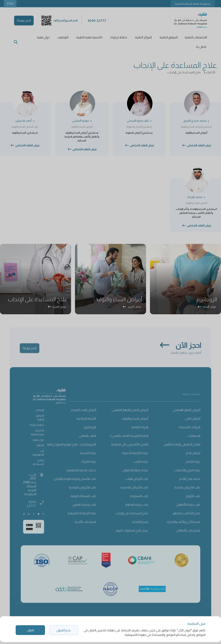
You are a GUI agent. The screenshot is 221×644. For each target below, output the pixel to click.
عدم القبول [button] (64, 630)
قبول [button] (30, 630)
